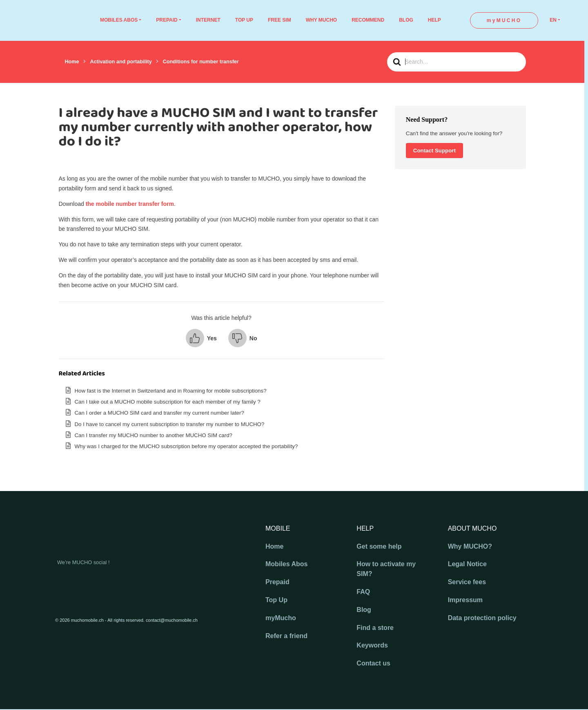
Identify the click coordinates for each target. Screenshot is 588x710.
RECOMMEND (368, 20)
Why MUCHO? (470, 546)
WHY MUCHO (321, 20)
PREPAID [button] (167, 20)
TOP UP (244, 20)
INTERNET (208, 20)
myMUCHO (504, 20)
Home (274, 546)
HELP (434, 20)
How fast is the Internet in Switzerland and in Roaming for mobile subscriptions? (171, 391)
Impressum (465, 600)
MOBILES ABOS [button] (119, 20)
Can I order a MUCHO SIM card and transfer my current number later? (159, 413)
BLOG (406, 20)
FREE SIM (280, 20)
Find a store (375, 628)
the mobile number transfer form (130, 204)
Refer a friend (286, 636)
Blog (364, 610)
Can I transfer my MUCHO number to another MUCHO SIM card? (154, 435)
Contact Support (434, 151)
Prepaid (277, 582)
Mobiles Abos (286, 564)
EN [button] (553, 20)
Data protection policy (482, 618)
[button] (201, 338)
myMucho (281, 618)
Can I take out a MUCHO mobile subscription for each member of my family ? (168, 402)
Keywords (372, 645)
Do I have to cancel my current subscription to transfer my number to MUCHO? (170, 424)
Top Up (276, 600)
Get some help (379, 546)
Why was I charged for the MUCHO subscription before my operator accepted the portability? (186, 446)
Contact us (373, 663)
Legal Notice (467, 564)
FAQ (363, 592)
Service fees (467, 582)
